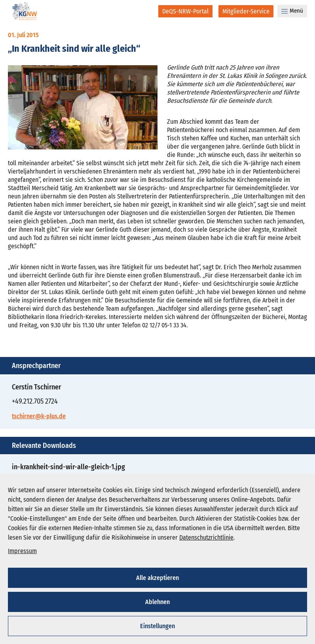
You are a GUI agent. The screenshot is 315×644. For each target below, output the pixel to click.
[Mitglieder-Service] (246, 11)
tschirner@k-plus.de (39, 416)
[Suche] (147, 11)
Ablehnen (157, 602)
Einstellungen (157, 626)
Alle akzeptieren (157, 578)
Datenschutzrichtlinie (206, 537)
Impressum (22, 551)
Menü (292, 11)
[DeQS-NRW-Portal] (185, 11)
